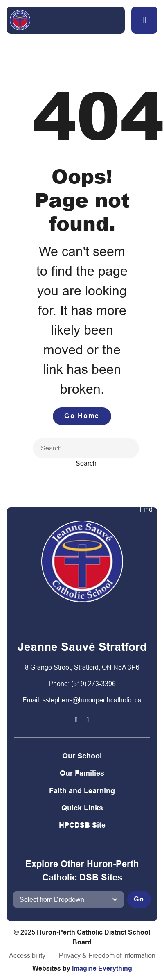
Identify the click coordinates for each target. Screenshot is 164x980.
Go (139, 899)
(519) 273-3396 (93, 684)
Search (86, 463)
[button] (144, 20)
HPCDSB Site (82, 825)
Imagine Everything (102, 968)
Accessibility (27, 955)
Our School (82, 756)
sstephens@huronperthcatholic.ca (92, 700)
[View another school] (69, 899)
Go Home (82, 416)
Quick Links (82, 808)
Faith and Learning (82, 791)
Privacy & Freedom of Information (107, 955)
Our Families (82, 773)
